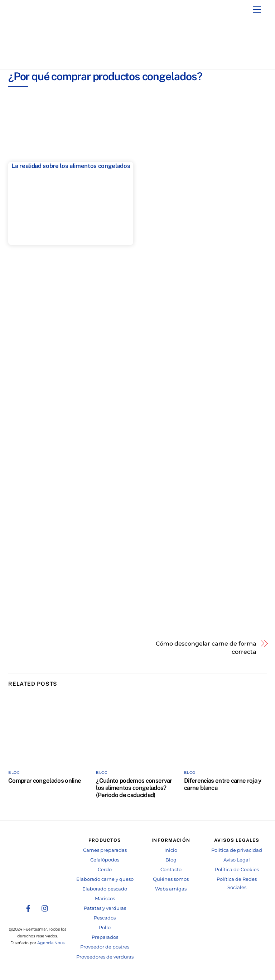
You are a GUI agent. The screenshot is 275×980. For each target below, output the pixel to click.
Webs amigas (171, 888)
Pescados (105, 917)
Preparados (105, 936)
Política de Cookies (237, 869)
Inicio (171, 849)
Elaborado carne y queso (105, 878)
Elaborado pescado (105, 888)
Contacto (171, 869)
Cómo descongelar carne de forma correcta (206, 647)
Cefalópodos (105, 859)
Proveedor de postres (105, 946)
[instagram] (45, 907)
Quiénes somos (171, 878)
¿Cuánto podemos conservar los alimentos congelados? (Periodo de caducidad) (134, 787)
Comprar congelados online (45, 780)
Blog (14, 771)
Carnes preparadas (105, 849)
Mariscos (105, 898)
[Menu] (257, 10)
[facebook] (28, 907)
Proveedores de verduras (105, 956)
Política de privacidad (237, 849)
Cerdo (105, 869)
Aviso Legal (237, 859)
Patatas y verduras (105, 907)
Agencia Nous (51, 942)
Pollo (105, 927)
